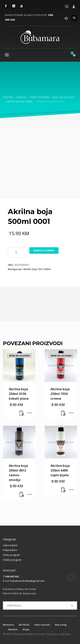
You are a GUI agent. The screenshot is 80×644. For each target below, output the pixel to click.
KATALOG (24, 625)
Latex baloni (10, 545)
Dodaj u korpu (44, 251)
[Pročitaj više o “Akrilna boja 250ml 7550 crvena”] (63, 413)
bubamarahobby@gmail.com (27, 581)
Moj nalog (61, 625)
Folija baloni (10, 550)
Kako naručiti (42, 625)
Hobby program (12, 560)
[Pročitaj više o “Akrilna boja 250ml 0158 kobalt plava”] (22, 413)
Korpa (26, 629)
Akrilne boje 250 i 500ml (37, 269)
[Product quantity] (18, 252)
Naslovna (8, 625)
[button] (22, 495)
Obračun (13, 629)
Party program (11, 555)
